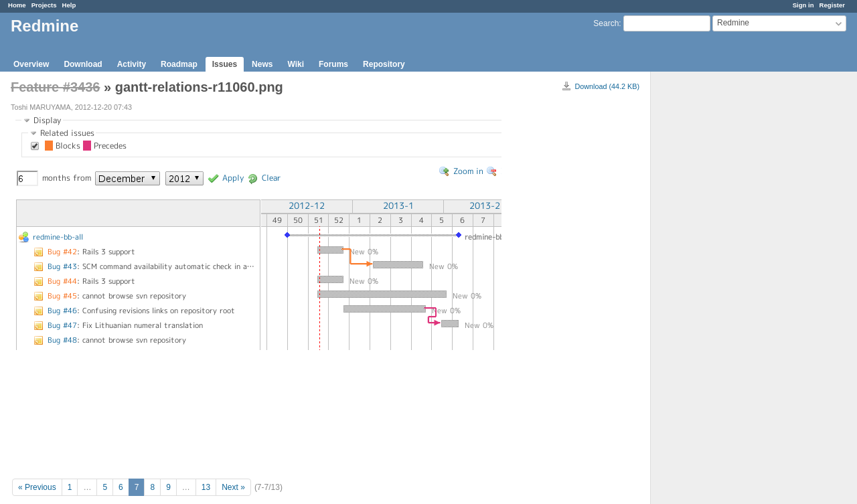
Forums (333, 64)
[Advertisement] (718, 282)
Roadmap (179, 64)
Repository (384, 64)
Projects (44, 5)
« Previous (37, 487)
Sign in (803, 5)
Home (17, 5)
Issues (225, 64)
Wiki (296, 64)
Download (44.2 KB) (607, 86)
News (262, 64)
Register (832, 5)
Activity (132, 64)
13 (206, 487)
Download (83, 64)
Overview (31, 64)
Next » (233, 487)
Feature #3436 (55, 87)
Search (606, 23)
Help (69, 5)
